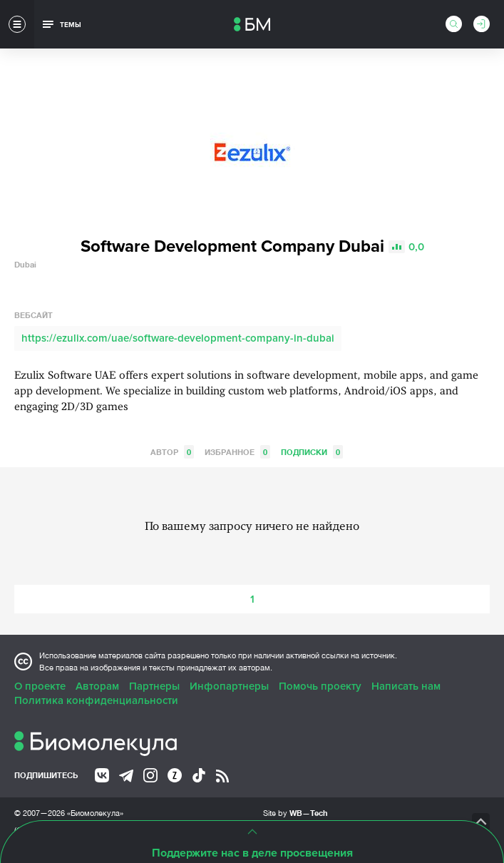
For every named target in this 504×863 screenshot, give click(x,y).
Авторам (97, 686)
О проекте (40, 686)
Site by (295, 813)
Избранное (237, 452)
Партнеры (154, 686)
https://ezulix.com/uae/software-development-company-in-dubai (178, 338)
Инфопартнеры (229, 686)
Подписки (312, 452)
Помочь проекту (320, 686)
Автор (172, 452)
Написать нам (406, 686)
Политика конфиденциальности (96, 700)
